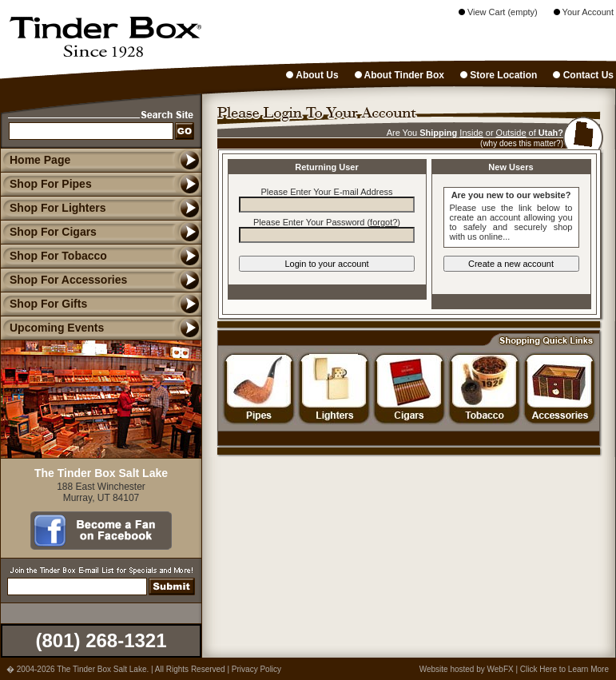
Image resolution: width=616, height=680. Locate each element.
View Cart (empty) (498, 12)
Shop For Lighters (53, 208)
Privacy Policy (256, 669)
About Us (312, 75)
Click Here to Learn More (564, 669)
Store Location (499, 75)
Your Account (584, 12)
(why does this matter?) (522, 143)
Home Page (40, 160)
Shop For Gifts (44, 304)
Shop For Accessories (64, 280)
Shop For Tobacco (54, 256)
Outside (511, 133)
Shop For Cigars (48, 232)
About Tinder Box (399, 75)
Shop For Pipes (46, 184)
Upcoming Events (52, 328)
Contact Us (583, 75)
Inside (471, 133)
